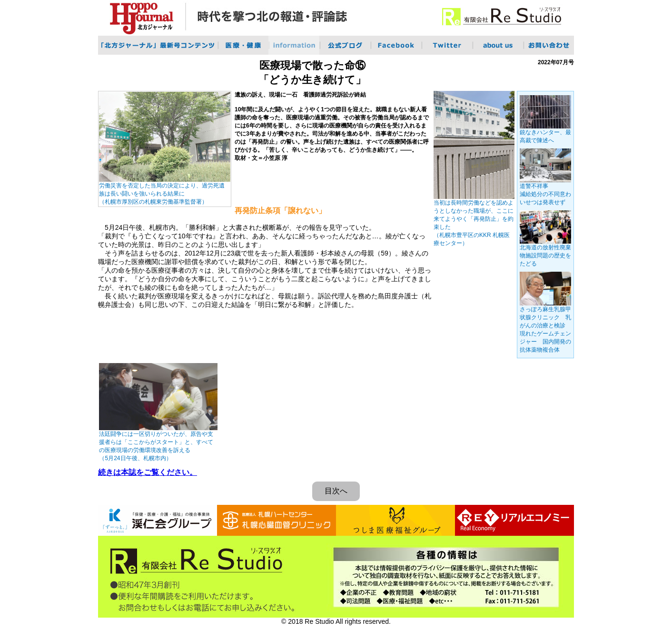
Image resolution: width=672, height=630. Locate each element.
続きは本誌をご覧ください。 (148, 472)
